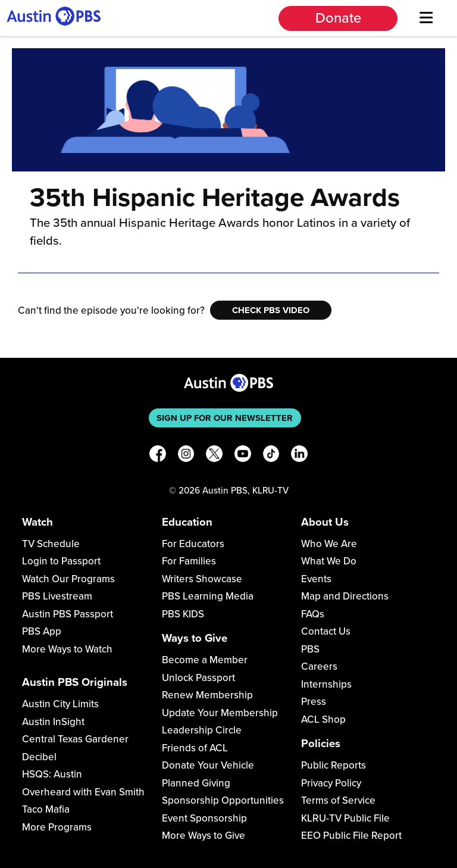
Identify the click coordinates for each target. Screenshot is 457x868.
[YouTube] (243, 456)
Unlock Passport (198, 678)
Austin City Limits (60, 704)
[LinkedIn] (299, 456)
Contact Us (326, 631)
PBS (310, 649)
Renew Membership (207, 695)
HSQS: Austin (52, 774)
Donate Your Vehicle (208, 765)
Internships (326, 684)
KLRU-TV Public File (345, 818)
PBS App (42, 631)
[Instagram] (186, 456)
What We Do (329, 561)
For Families (189, 561)
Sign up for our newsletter (225, 418)
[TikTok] (271, 456)
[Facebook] (158, 456)
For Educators (193, 544)
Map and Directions (345, 596)
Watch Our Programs (68, 579)
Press (314, 702)
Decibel (39, 757)
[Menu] (426, 18)
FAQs (313, 614)
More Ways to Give (204, 836)
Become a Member (205, 660)
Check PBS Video (271, 310)
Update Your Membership (220, 713)
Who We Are (329, 544)
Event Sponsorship (204, 818)
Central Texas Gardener (75, 739)
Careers (319, 666)
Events (316, 579)
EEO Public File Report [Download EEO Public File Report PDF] (351, 836)
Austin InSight (53, 722)
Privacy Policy (331, 783)
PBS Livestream (57, 596)
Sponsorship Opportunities (223, 800)
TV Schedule (51, 544)
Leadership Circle (202, 730)
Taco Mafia (46, 809)
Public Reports (334, 765)
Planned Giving (196, 783)
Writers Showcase (202, 579)
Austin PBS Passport (68, 614)
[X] (214, 456)
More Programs (57, 827)
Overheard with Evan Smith (83, 792)
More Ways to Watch (67, 649)
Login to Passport (61, 561)
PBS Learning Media (208, 596)
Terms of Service (338, 800)
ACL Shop (323, 719)
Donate (338, 18)
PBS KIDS (183, 614)
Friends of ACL (195, 748)
